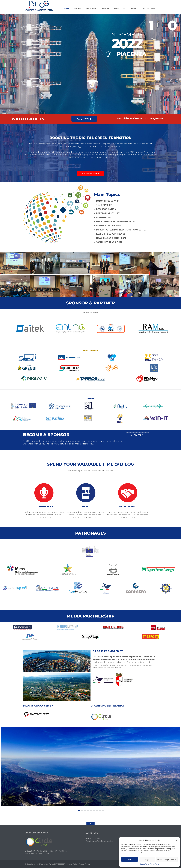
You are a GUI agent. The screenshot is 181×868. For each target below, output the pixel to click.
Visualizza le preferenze (167, 859)
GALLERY (134, 8)
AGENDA (78, 8)
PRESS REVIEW (120, 8)
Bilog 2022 (43, 864)
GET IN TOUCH (138, 435)
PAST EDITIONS (149, 8)
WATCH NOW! (84, 119)
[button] (176, 840)
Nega (147, 859)
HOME (67, 8)
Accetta (130, 859)
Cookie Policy (145, 864)
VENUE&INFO (91, 8)
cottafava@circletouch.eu (103, 841)
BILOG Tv (105, 8)
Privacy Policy (154, 864)
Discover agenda (90, 173)
